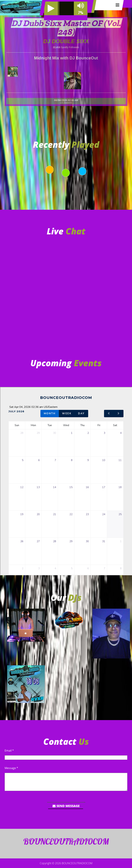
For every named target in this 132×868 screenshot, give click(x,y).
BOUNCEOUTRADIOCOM (77, 863)
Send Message (66, 806)
